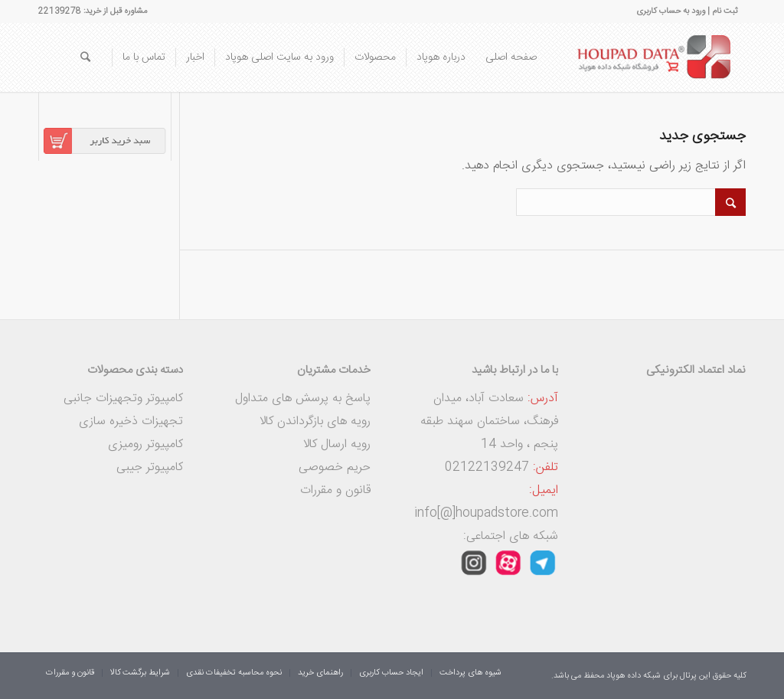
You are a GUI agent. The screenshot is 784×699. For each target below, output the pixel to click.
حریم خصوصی (335, 467)
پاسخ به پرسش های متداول (303, 398)
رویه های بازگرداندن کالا (315, 421)
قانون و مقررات (335, 490)
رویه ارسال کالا (337, 444)
